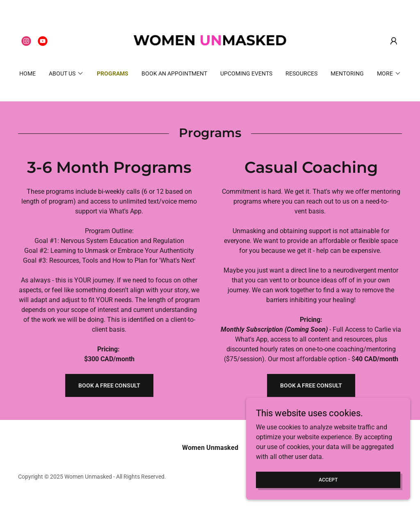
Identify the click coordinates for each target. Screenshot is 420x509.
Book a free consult (109, 385)
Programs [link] (113, 73)
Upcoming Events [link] (246, 73)
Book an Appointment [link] (174, 73)
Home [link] (27, 73)
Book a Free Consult (311, 385)
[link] (26, 41)
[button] (394, 41)
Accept (328, 479)
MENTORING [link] (347, 73)
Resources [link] (301, 73)
